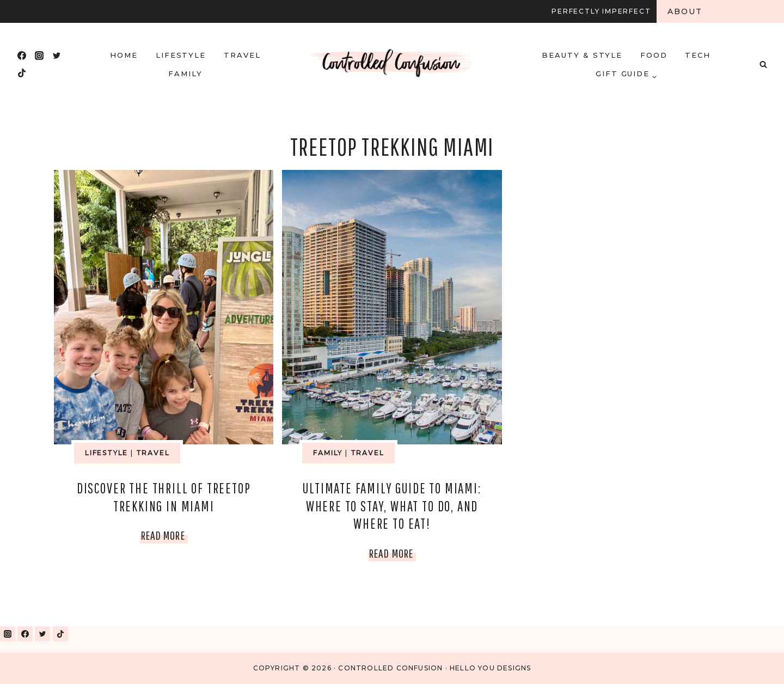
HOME (124, 55)
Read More (164, 535)
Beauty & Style (582, 55)
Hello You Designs (490, 668)
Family (185, 74)
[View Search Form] (763, 64)
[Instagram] (39, 56)
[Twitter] (57, 56)
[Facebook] (22, 56)
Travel (242, 55)
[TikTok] (22, 73)
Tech (698, 55)
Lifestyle (181, 55)
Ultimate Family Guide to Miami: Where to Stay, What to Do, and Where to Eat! (392, 506)
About (685, 11)
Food (654, 55)
